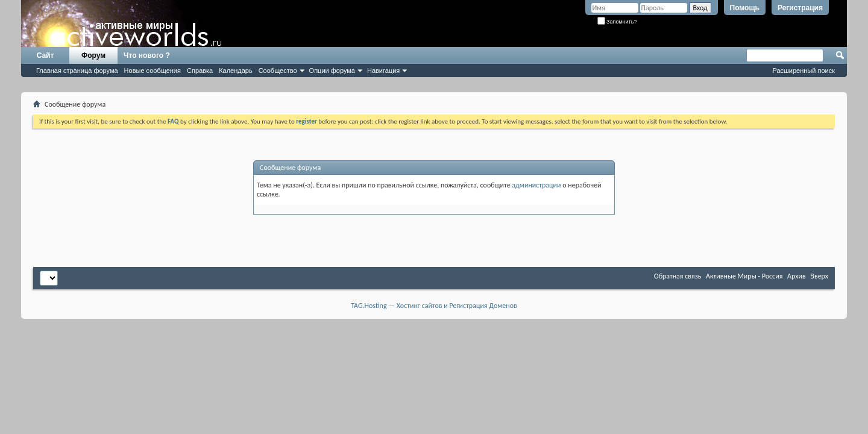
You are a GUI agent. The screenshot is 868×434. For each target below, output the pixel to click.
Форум (93, 55)
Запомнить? (617, 22)
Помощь (745, 8)
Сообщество (278, 71)
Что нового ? (147, 55)
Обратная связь (678, 276)
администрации (536, 185)
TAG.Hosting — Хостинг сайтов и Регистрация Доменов (434, 306)
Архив (797, 276)
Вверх (819, 276)
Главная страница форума (77, 71)
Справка (200, 71)
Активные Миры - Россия (744, 276)
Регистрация (800, 8)
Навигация (383, 71)
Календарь (236, 71)
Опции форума (332, 71)
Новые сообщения (153, 71)
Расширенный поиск (804, 71)
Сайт (46, 55)
